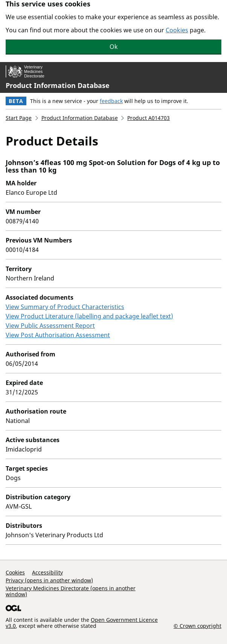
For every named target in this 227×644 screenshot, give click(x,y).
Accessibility (47, 572)
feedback (111, 101)
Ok (114, 47)
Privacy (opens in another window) (49, 580)
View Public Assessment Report (50, 326)
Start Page (19, 118)
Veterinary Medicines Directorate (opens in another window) (71, 591)
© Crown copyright (197, 626)
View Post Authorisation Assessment (58, 335)
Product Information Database (58, 85)
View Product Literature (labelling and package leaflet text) (89, 316)
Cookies (177, 30)
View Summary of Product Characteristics (65, 307)
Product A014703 (149, 118)
